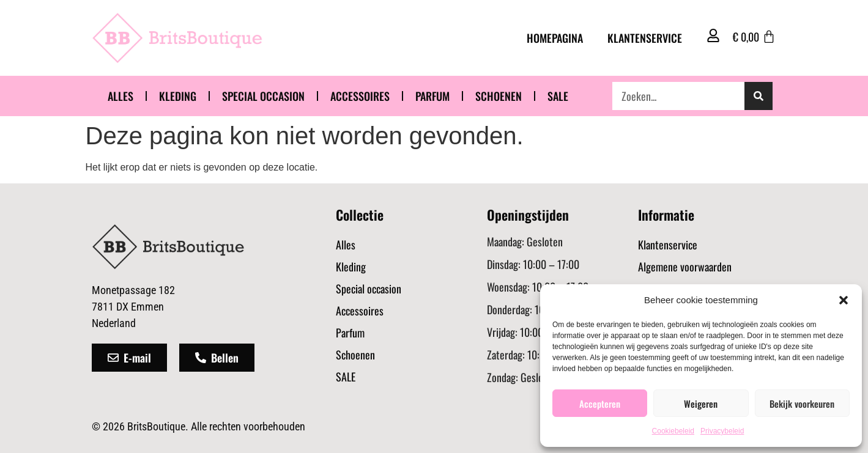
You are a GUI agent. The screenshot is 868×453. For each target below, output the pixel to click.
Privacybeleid (722, 431)
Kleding (178, 96)
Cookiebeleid (673, 431)
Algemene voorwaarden (685, 267)
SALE (558, 96)
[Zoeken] (759, 96)
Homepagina (555, 38)
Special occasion (263, 96)
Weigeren (701, 403)
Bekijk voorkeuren (802, 403)
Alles (121, 96)
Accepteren (600, 403)
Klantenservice (645, 38)
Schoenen (499, 96)
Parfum (432, 96)
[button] (844, 300)
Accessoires (360, 96)
